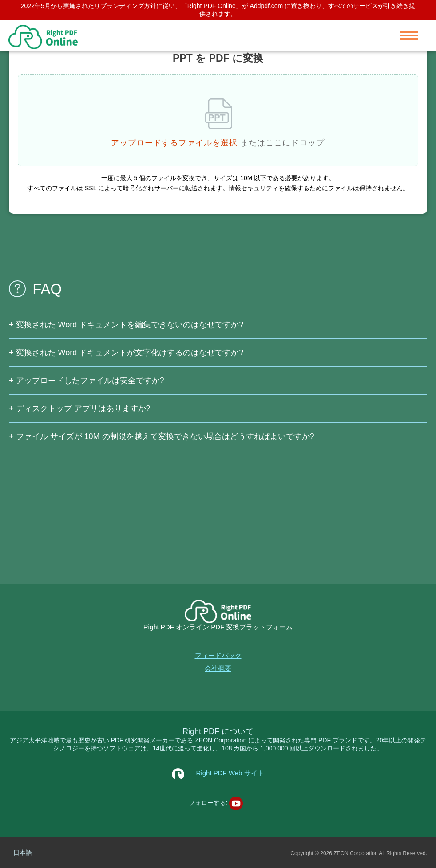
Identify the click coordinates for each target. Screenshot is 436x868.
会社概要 (218, 668)
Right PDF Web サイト (218, 773)
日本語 (23, 852)
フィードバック (218, 655)
